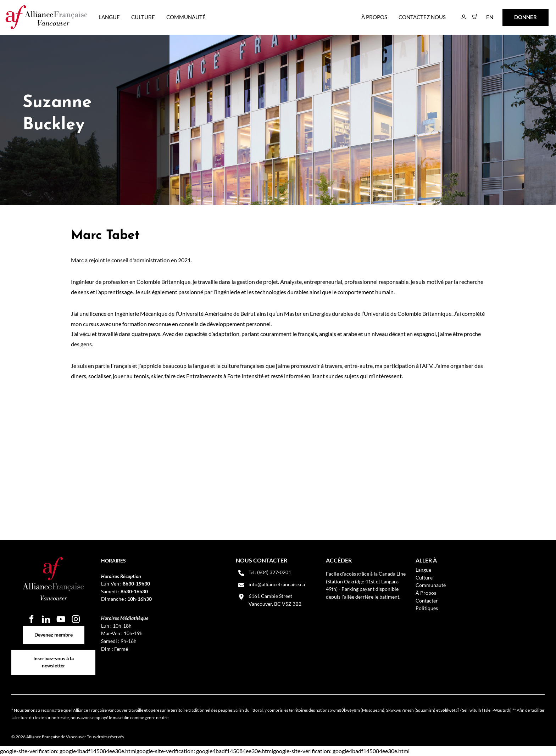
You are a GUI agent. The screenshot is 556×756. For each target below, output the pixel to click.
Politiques (427, 608)
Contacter (427, 601)
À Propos (374, 17)
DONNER (515, 14)
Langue (109, 17)
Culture (143, 17)
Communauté (186, 17)
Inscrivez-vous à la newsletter (54, 653)
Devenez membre (54, 630)
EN (485, 14)
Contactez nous (422, 17)
